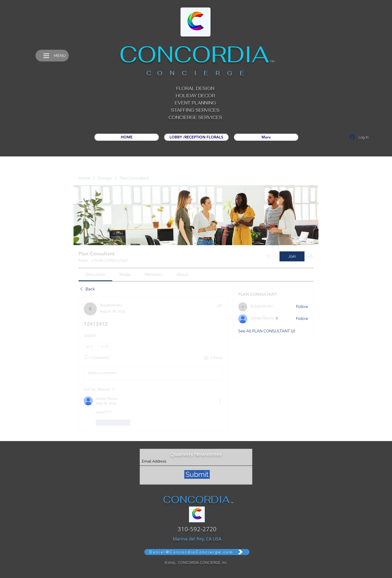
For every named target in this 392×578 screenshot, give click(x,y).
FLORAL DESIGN (195, 88)
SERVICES (210, 117)
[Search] (268, 256)
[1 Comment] (96, 358)
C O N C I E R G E (195, 73)
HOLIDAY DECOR (195, 96)
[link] (95, 275)
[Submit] (197, 474)
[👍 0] (89, 347)
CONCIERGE (183, 117)
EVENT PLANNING (195, 103)
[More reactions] (104, 347)
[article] (153, 364)
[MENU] (52, 56)
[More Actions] (220, 401)
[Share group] (310, 256)
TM (272, 61)
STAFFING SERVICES (195, 110)
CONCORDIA (194, 54)
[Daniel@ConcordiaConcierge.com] (197, 552)
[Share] (220, 305)
